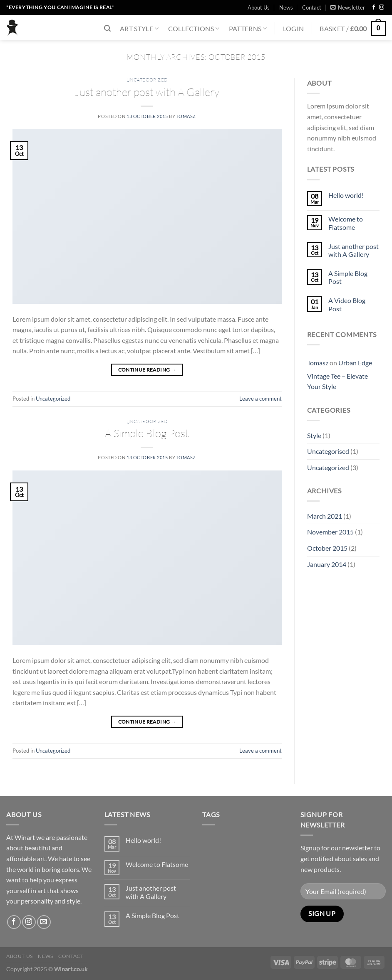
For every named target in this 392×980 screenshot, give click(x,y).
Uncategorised (328, 451)
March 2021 (325, 516)
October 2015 (327, 548)
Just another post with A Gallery (147, 92)
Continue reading (147, 370)
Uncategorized (147, 80)
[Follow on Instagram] (382, 7)
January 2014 (327, 564)
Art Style (139, 28)
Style (314, 435)
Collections (194, 28)
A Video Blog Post (347, 304)
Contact (312, 7)
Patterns (248, 28)
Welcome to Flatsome (346, 223)
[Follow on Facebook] (374, 7)
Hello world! (346, 195)
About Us (259, 7)
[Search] (107, 28)
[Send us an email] (44, 922)
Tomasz (186, 116)
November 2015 (330, 532)
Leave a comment (261, 399)
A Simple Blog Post (147, 433)
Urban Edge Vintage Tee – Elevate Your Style (340, 374)
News (286, 7)
